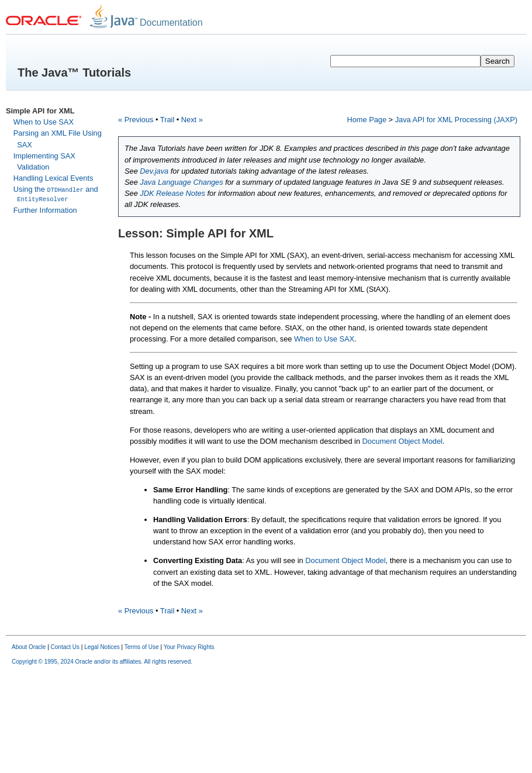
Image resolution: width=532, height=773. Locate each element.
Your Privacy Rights (189, 647)
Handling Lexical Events (53, 178)
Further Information (45, 210)
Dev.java (154, 171)
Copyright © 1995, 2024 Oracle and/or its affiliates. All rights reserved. (102, 662)
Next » (192, 120)
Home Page (367, 120)
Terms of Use (142, 647)
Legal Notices (102, 647)
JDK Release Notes (172, 193)
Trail (167, 120)
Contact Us (65, 647)
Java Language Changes (181, 182)
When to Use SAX (44, 122)
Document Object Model (403, 441)
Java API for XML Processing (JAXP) (456, 120)
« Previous (136, 120)
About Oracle (29, 647)
